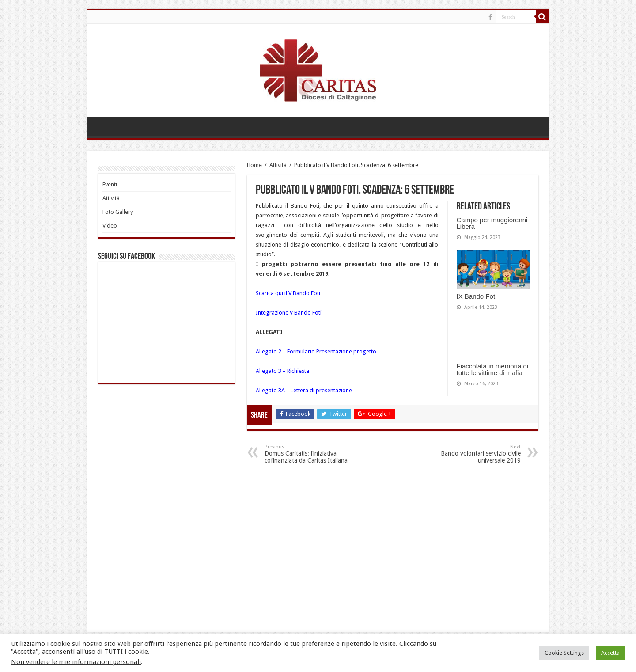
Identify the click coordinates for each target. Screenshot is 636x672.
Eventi (110, 184)
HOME (103, 126)
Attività (278, 165)
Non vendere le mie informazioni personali (76, 662)
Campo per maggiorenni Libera (492, 223)
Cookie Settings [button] (564, 653)
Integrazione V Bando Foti (289, 313)
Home (254, 165)
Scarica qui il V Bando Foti (288, 293)
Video (110, 226)
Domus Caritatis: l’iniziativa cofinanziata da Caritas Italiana (310, 454)
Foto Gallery (118, 212)
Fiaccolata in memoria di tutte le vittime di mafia (493, 369)
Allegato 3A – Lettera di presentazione (304, 390)
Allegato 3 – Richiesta (282, 371)
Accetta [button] (610, 653)
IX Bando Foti (477, 296)
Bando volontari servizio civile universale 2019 (475, 454)
